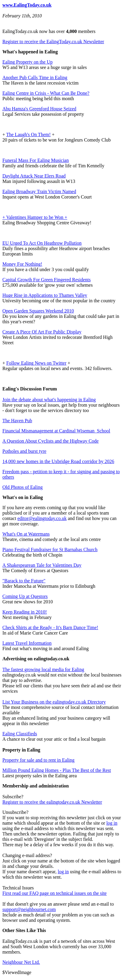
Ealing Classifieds (20, 734)
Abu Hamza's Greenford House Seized (39, 109)
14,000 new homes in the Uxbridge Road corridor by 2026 (58, 461)
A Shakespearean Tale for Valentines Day (42, 565)
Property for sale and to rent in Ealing (38, 760)
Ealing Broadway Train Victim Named (39, 191)
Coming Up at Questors (25, 596)
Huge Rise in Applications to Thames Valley (45, 295)
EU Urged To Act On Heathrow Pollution (42, 243)
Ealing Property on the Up (27, 62)
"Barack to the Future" (24, 581)
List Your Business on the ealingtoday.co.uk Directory (54, 702)
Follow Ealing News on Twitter (36, 363)
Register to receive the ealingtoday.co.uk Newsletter (52, 802)
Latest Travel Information (27, 643)
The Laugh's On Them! (29, 134)
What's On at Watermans (26, 534)
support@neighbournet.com (29, 909)
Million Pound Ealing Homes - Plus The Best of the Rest (57, 770)
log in (112, 823)
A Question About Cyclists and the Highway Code (50, 441)
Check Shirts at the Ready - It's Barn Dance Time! (50, 627)
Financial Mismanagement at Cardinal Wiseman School (56, 431)
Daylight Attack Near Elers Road (34, 176)
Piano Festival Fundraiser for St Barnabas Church (50, 550)
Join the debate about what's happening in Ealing (49, 400)
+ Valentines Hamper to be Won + (35, 217)
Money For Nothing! (22, 264)
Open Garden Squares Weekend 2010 (38, 311)
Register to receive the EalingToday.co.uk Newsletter (53, 42)
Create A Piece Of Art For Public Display (42, 332)
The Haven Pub (17, 421)
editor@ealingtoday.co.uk (42, 518)
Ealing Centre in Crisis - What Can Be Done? (46, 93)
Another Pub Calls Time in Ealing (35, 78)
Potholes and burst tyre (24, 451)
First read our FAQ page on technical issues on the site (55, 893)
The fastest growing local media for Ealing (43, 669)
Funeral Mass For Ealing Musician (36, 160)
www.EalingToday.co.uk (27, 5)
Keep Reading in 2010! (25, 612)
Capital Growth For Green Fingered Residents (47, 280)
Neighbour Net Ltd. (21, 962)
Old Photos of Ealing (23, 487)
